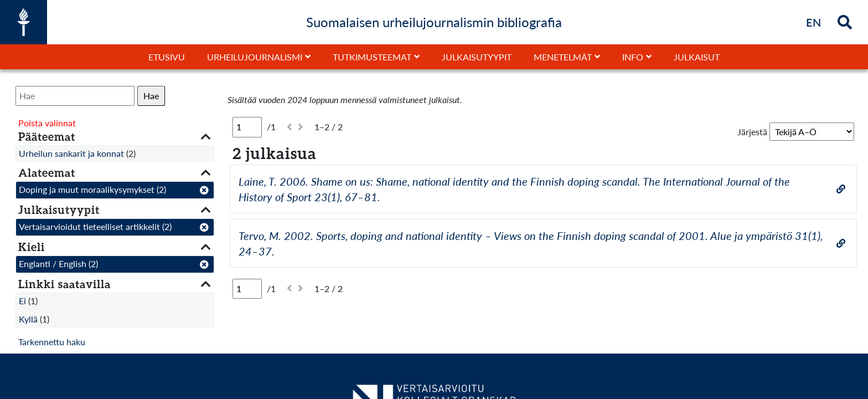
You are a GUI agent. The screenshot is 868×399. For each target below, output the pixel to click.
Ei (22, 301)
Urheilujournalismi (255, 57)
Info (633, 57)
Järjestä (752, 132)
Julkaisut (697, 57)
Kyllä (28, 319)
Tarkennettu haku (52, 342)
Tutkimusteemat (372, 57)
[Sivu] (247, 127)
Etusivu (167, 57)
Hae (151, 96)
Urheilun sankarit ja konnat (71, 153)
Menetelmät (563, 57)
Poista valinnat (47, 123)
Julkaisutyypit (477, 57)
